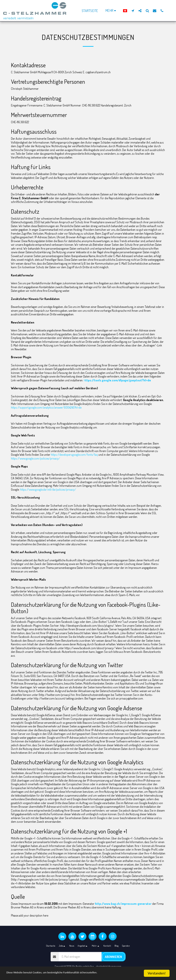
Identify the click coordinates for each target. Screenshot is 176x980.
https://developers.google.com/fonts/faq (74, 455)
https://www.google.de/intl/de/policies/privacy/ (48, 489)
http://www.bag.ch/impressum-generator (123, 904)
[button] (133, 11)
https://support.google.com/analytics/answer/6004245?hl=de (46, 407)
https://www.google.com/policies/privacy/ (35, 458)
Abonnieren (113, 957)
